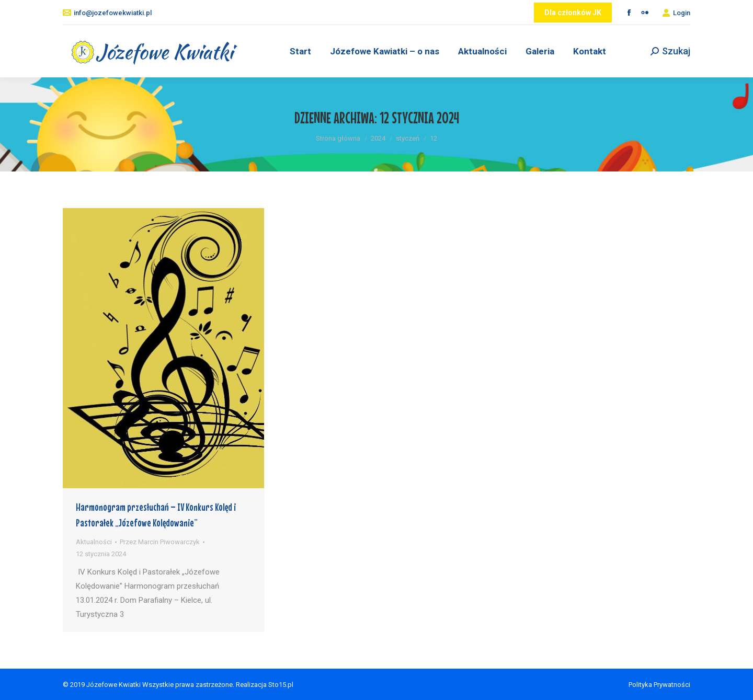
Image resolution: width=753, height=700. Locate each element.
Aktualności (94, 542)
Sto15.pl (281, 685)
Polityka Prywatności (659, 685)
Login (676, 13)
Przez (160, 542)
